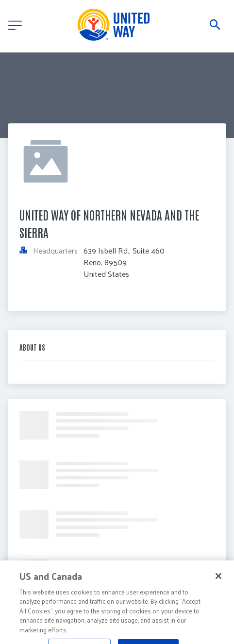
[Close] (218, 582)
